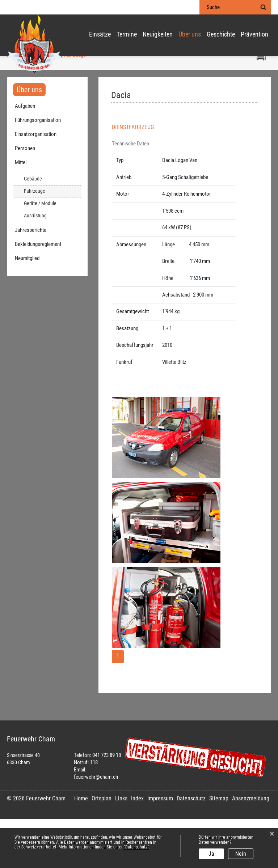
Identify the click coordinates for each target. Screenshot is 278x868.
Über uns (190, 34)
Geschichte (221, 34)
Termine (127, 34)
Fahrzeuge (48, 240)
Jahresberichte (31, 279)
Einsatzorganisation (36, 183)
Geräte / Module (40, 252)
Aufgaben (25, 155)
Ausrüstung (35, 265)
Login (185, 8)
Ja (211, 854)
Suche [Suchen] (263, 7)
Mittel (21, 211)
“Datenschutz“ (136, 847)
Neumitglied (27, 307)
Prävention (254, 34)
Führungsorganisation (38, 169)
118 (94, 811)
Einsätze (100, 34)
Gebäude (33, 228)
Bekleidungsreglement (38, 293)
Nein (241, 854)
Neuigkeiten (158, 34)
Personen (25, 197)
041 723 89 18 (107, 804)
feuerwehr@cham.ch (96, 826)
